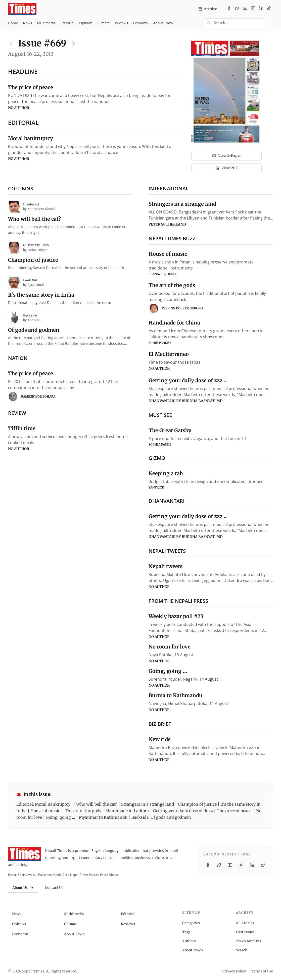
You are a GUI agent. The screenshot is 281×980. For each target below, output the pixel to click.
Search (242, 950)
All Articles (245, 923)
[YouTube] (245, 9)
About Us (23, 888)
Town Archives (249, 941)
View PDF (227, 168)
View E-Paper (226, 155)
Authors (189, 941)
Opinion (86, 23)
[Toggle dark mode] (271, 23)
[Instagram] (253, 9)
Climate (103, 23)
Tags (186, 932)
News (28, 23)
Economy (140, 23)
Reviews (121, 23)
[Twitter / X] (237, 9)
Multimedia (46, 23)
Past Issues (245, 932)
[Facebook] (229, 9)
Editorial (67, 23)
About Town (163, 23)
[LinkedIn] (261, 9)
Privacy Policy (234, 971)
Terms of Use (262, 971)
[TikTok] (269, 9)
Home (13, 23)
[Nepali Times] (25, 854)
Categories (191, 923)
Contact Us (54, 888)
